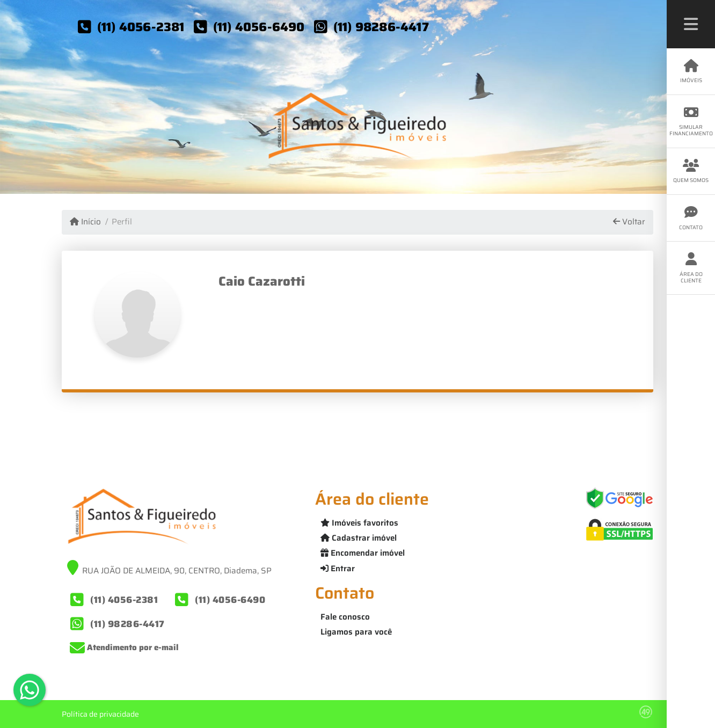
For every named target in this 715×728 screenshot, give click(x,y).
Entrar (338, 569)
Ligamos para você (356, 632)
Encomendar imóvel (363, 553)
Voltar (629, 222)
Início (85, 222)
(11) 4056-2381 (141, 27)
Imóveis (691, 72)
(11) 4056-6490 (259, 27)
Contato (691, 218)
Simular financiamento (691, 122)
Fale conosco (345, 617)
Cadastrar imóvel (359, 538)
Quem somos (691, 172)
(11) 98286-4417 (381, 27)
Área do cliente (691, 268)
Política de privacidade (100, 714)
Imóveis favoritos (359, 523)
